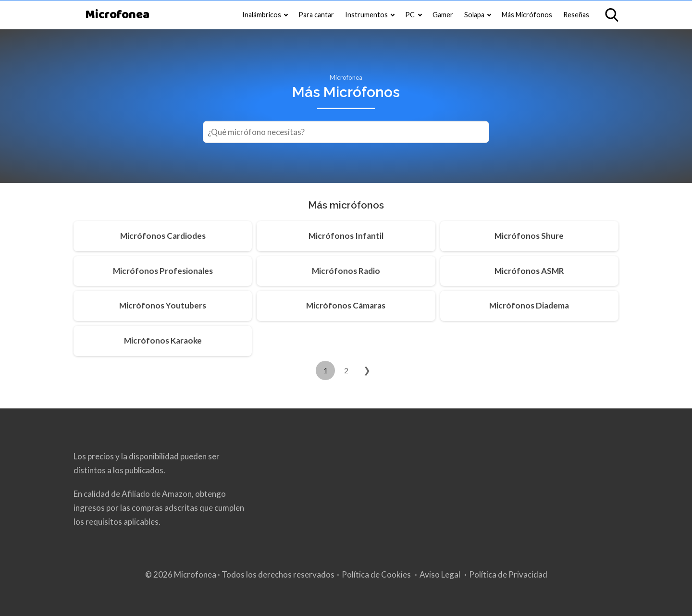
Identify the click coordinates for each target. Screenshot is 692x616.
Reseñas (576, 15)
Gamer (443, 15)
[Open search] (612, 15)
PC (410, 15)
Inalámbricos (262, 15)
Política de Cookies (376, 574)
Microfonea (117, 15)
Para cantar (316, 15)
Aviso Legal (440, 574)
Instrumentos (366, 15)
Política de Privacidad (508, 574)
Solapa (474, 15)
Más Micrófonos (527, 15)
